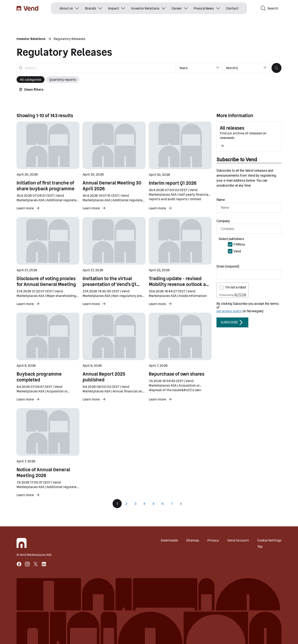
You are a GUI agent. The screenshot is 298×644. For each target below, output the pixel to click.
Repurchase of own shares (177, 374)
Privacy (213, 540)
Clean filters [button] (31, 89)
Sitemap (193, 540)
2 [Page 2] (126, 504)
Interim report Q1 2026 (173, 183)
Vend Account (238, 540)
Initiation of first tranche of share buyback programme (46, 186)
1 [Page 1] (117, 504)
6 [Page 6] (163, 504)
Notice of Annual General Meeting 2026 (43, 473)
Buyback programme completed (39, 377)
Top (260, 546)
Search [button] (269, 8)
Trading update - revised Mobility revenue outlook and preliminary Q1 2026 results (180, 284)
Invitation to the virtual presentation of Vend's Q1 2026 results (111, 284)
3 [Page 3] (135, 504)
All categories (31, 80)
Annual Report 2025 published (104, 377)
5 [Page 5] (154, 504)
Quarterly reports (63, 80)
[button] (276, 68)
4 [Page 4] (144, 504)
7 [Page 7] (172, 504)
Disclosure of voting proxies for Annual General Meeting (46, 281)
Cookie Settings (269, 540)
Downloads (169, 540)
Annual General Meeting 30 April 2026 (112, 186)
